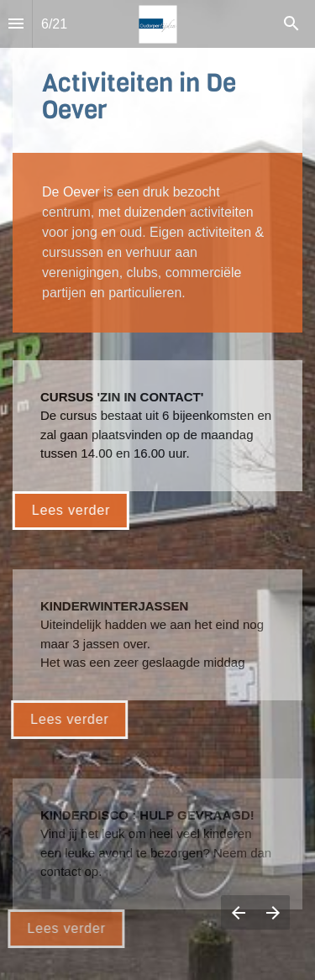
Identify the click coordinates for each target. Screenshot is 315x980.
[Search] (291, 24)
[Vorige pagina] (238, 912)
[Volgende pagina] (273, 912)
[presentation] (157, 490)
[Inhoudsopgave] (16, 24)
